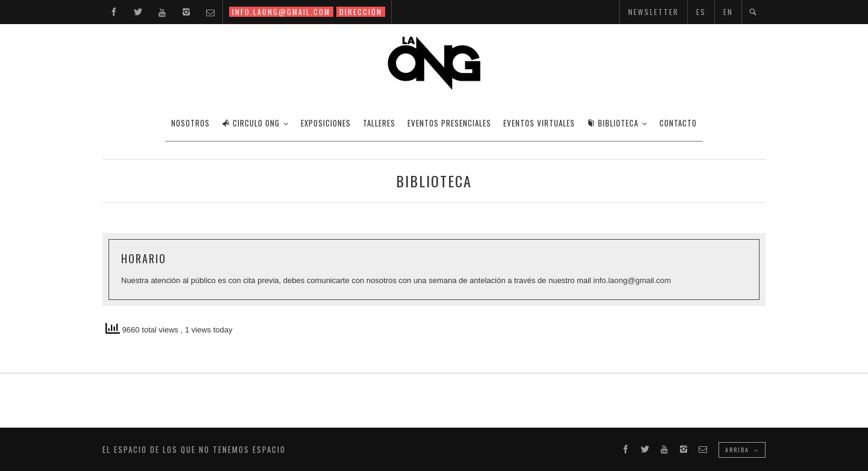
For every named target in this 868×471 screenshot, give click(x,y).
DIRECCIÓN (361, 12)
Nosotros (190, 123)
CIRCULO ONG (251, 123)
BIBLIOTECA (613, 123)
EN (728, 12)
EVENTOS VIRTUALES (539, 123)
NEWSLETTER (653, 12)
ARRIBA (742, 450)
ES (701, 12)
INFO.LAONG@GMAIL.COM (281, 12)
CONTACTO (678, 123)
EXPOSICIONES (326, 123)
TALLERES (379, 123)
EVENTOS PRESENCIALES (449, 123)
